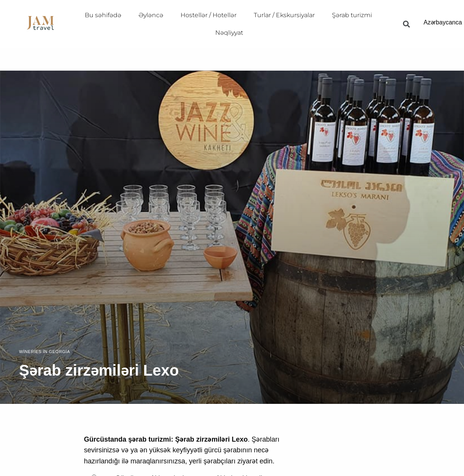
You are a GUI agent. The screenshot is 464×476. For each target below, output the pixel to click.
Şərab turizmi (352, 15)
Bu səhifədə (103, 15)
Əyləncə (151, 15)
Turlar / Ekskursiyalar (284, 15)
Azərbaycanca (443, 22)
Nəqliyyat (229, 33)
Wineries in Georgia (44, 352)
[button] (406, 24)
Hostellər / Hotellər (209, 15)
